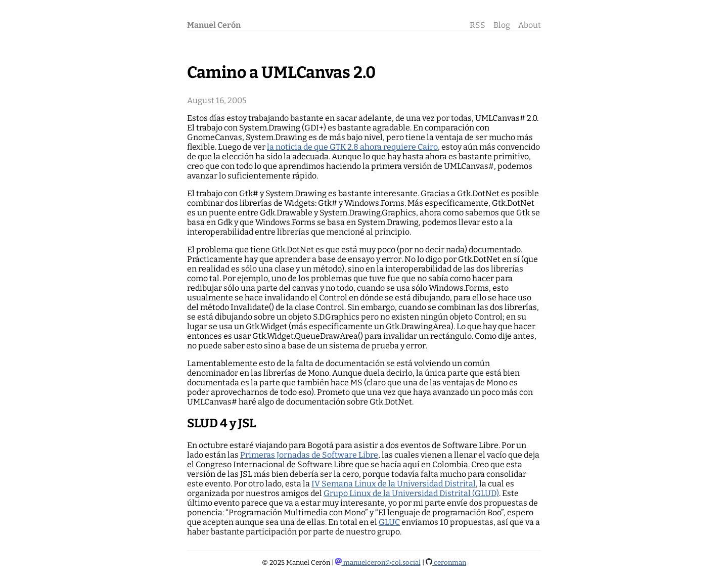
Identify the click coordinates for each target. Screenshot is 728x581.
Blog (502, 25)
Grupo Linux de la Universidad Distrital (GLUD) (411, 493)
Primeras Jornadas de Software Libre (309, 455)
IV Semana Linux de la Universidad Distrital (394, 484)
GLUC (389, 522)
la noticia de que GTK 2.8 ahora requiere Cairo (352, 147)
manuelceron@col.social (378, 563)
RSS (477, 25)
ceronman (446, 563)
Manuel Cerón (214, 25)
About (530, 25)
